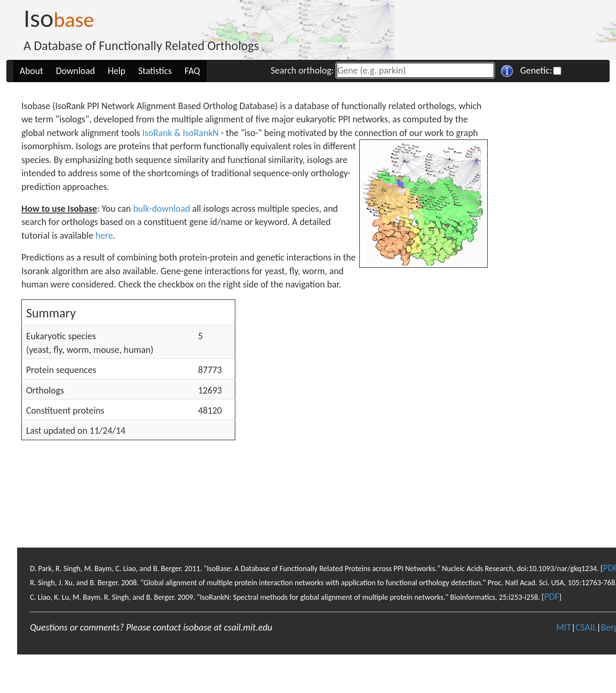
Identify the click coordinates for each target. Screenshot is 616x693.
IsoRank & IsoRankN (180, 133)
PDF (552, 597)
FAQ (192, 71)
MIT (564, 627)
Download (76, 71)
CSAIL (586, 627)
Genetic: (536, 70)
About (31, 71)
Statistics (155, 71)
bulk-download (161, 209)
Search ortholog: (302, 70)
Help (117, 71)
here (104, 235)
